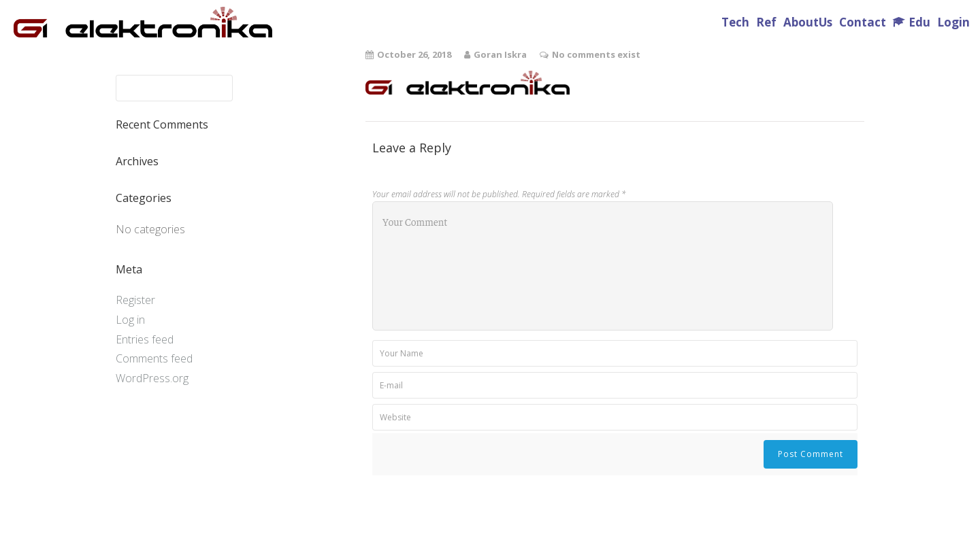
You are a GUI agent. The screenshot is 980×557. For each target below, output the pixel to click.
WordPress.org (152, 378)
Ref (766, 22)
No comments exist (596, 54)
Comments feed (154, 358)
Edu (919, 22)
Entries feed (145, 339)
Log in (130, 320)
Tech (735, 22)
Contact (863, 22)
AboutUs (808, 22)
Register (135, 300)
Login (953, 22)
